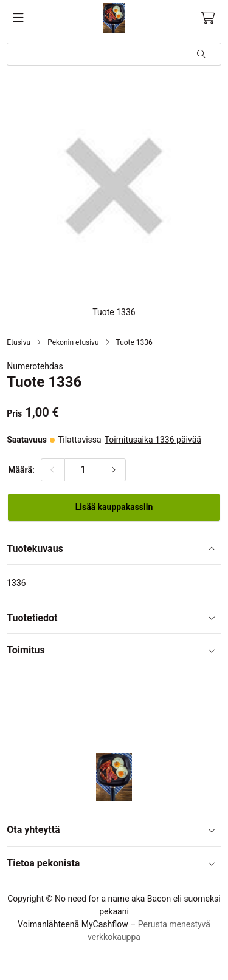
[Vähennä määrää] (53, 470)
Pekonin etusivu (73, 342)
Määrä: (21, 470)
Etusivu (19, 342)
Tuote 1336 (134, 342)
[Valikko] (18, 18)
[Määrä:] (83, 470)
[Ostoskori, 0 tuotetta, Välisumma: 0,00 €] (208, 18)
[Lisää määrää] (114, 470)
